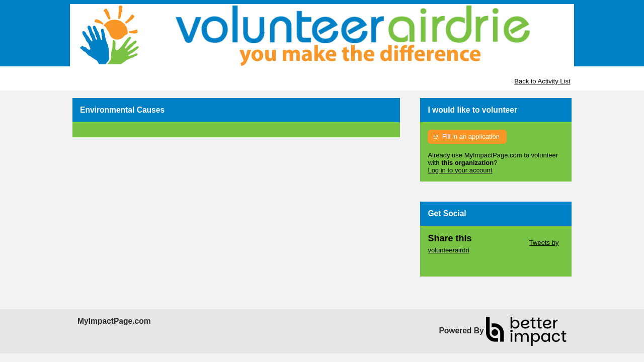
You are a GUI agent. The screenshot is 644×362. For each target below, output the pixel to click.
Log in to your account (460, 170)
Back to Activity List (542, 81)
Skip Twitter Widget (499, 243)
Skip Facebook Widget (460, 265)
